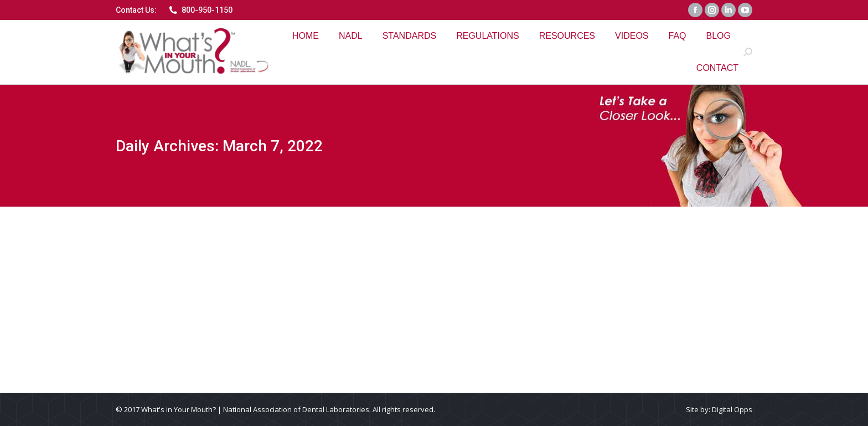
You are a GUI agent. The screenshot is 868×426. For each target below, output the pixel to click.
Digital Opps (732, 409)
